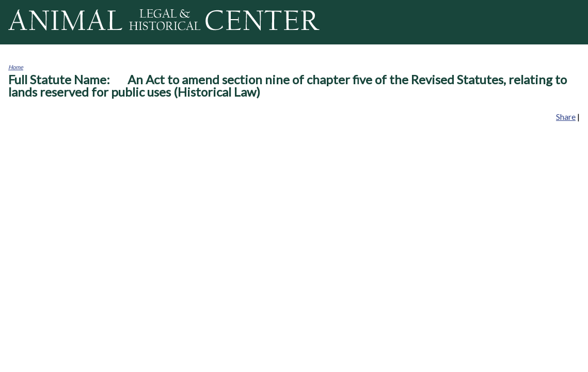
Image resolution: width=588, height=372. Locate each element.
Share (566, 117)
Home (16, 67)
